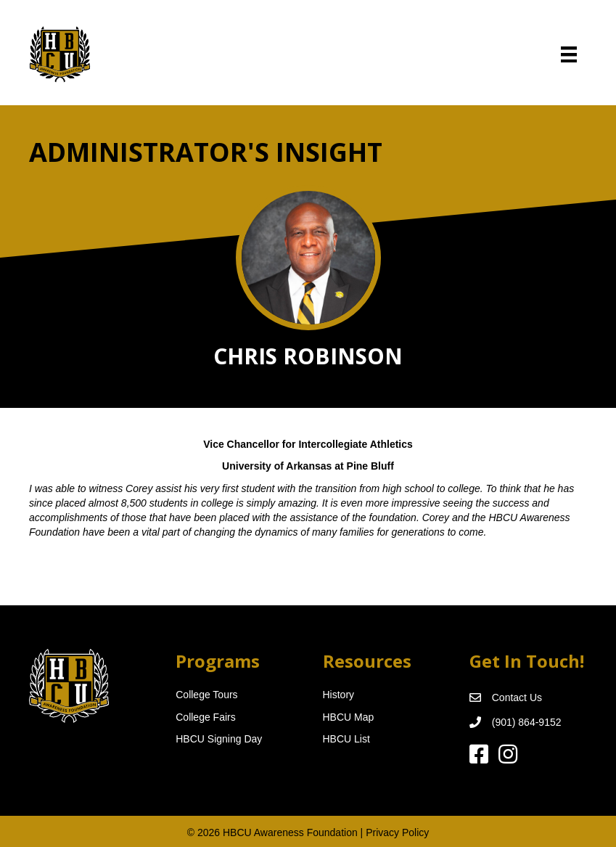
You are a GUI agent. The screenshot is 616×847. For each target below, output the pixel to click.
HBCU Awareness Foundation (290, 832)
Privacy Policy (397, 832)
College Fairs (205, 717)
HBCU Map (349, 717)
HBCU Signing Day (219, 739)
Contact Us (517, 697)
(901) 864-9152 (527, 722)
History (339, 695)
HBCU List (346, 739)
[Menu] (569, 54)
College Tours (206, 695)
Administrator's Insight (206, 152)
